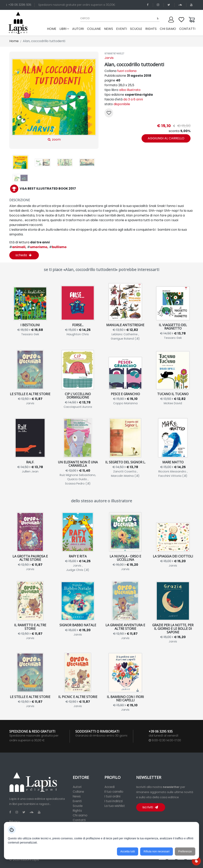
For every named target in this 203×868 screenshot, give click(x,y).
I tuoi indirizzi (114, 801)
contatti (187, 29)
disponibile (122, 104)
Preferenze (185, 851)
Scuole (78, 806)
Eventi (77, 801)
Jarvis (109, 58)
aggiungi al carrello (166, 138)
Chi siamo (80, 815)
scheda (24, 255)
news (109, 29)
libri (64, 29)
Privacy (15, 822)
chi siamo (168, 29)
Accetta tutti (128, 851)
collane (94, 29)
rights (151, 29)
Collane (78, 792)
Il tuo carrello (114, 792)
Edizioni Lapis (30, 860)
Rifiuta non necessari (157, 851)
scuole (136, 29)
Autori (77, 787)
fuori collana (127, 71)
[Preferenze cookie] (196, 861)
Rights (77, 811)
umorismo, (38, 247)
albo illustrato (130, 90)
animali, (18, 247)
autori (78, 29)
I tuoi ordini (112, 796)
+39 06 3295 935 (19, 5)
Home (52, 29)
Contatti (79, 820)
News (77, 796)
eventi (122, 29)
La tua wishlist (115, 806)
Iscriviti (150, 807)
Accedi (110, 787)
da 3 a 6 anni (133, 99)
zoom (54, 100)
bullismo (58, 247)
